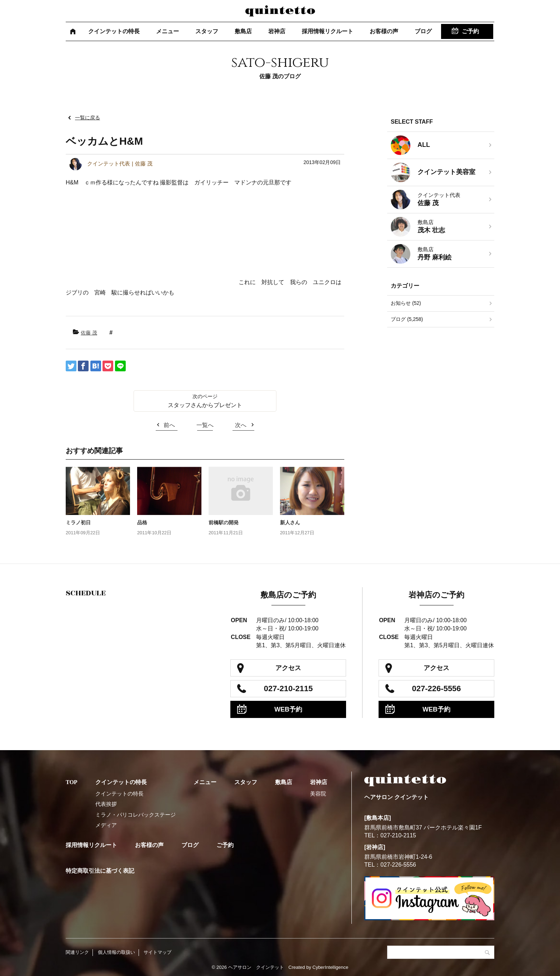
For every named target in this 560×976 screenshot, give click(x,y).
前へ (169, 425)
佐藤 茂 (89, 333)
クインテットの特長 (114, 31)
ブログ (423, 31)
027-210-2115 (288, 688)
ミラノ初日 (78, 522)
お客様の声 (384, 31)
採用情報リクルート (327, 31)
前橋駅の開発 (224, 522)
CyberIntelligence (330, 967)
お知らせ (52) (406, 303)
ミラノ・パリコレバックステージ (136, 815)
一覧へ (205, 425)
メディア (106, 825)
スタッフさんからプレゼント (205, 405)
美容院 (318, 794)
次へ (241, 425)
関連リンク (77, 952)
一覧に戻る (87, 118)
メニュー (167, 31)
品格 (142, 522)
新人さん (290, 522)
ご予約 (470, 31)
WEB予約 (288, 709)
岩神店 (277, 31)
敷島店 (243, 31)
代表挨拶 (106, 804)
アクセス (288, 668)
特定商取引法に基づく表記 (100, 871)
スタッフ (207, 31)
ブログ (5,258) (407, 319)
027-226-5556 (437, 688)
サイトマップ (157, 952)
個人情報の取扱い (116, 952)
